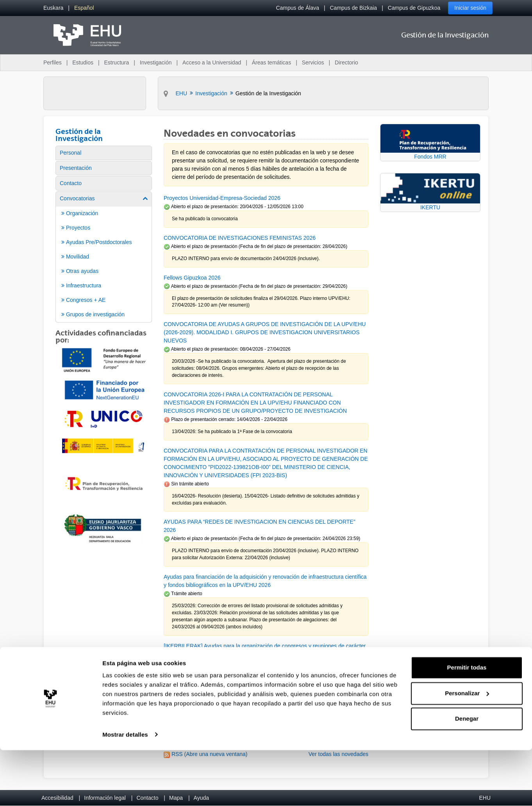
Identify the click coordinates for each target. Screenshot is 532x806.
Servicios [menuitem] (313, 62)
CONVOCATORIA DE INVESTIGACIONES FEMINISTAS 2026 (240, 238)
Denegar (467, 775)
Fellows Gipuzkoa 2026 (192, 278)
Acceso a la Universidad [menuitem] (212, 62)
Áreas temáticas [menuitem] (271, 62)
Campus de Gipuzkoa (414, 8)
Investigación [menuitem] (156, 62)
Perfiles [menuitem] (53, 62)
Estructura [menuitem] (116, 62)
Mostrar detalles (125, 791)
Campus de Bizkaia (354, 8)
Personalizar (467, 749)
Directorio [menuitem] (346, 62)
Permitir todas (467, 724)
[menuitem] (53, 8)
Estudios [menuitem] (83, 62)
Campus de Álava (297, 8)
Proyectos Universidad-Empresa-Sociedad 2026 (222, 198)
